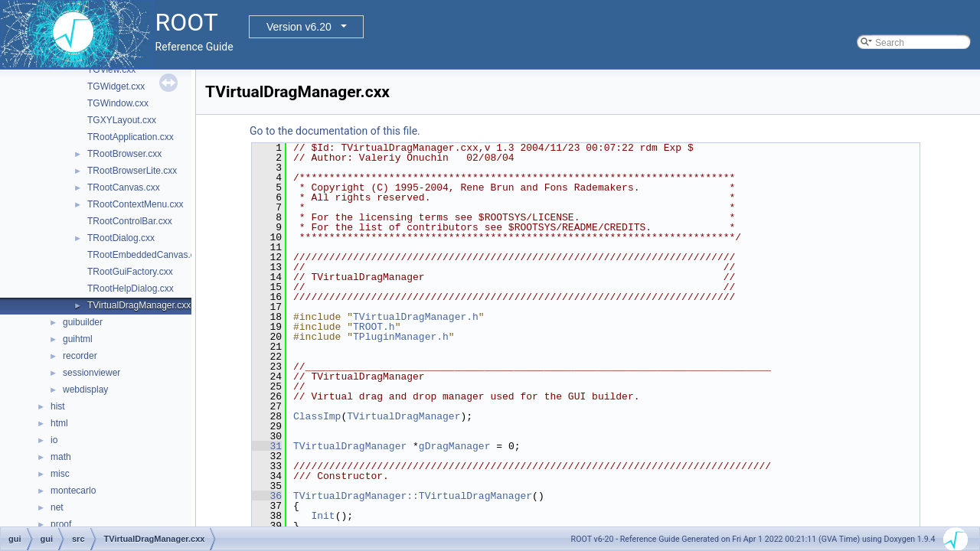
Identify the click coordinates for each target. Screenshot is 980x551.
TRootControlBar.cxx (130, 221)
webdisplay (85, 390)
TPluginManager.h (401, 337)
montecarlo (73, 491)
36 (267, 496)
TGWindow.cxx (118, 103)
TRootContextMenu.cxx (135, 204)
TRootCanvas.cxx (124, 187)
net (57, 507)
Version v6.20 (299, 27)
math (61, 457)
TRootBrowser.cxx (124, 154)
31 (267, 446)
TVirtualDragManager (403, 416)
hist (58, 406)
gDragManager (455, 446)
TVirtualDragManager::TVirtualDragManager (413, 496)
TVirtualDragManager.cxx (139, 305)
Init (323, 516)
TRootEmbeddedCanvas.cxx (146, 255)
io (54, 440)
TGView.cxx (111, 70)
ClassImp (317, 416)
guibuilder (83, 322)
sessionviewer (91, 373)
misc (60, 474)
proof (61, 524)
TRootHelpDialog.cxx (131, 289)
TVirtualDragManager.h (416, 317)
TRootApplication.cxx (131, 137)
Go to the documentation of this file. (335, 131)
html (59, 423)
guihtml (78, 339)
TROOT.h (374, 327)
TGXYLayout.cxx (122, 120)
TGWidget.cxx (116, 86)
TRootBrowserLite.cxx (132, 171)
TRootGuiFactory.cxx (130, 272)
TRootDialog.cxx (121, 238)
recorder (80, 356)
